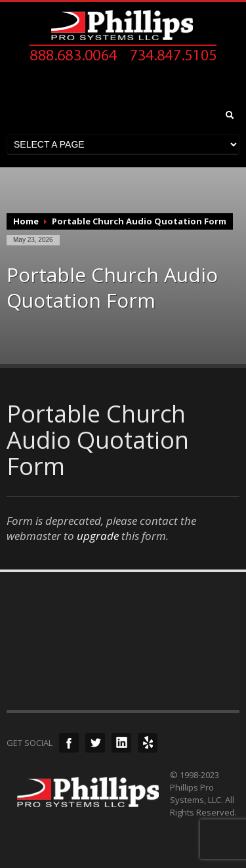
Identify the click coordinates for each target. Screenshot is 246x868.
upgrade (98, 536)
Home (26, 221)
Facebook (69, 743)
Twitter (95, 743)
